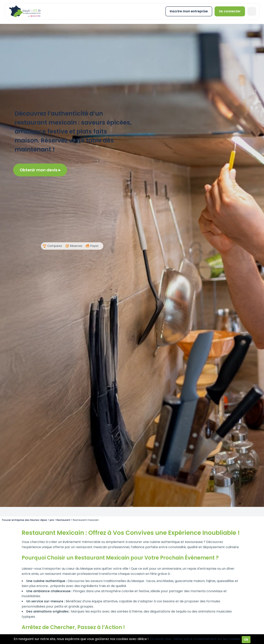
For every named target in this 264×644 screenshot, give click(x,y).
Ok (246, 640)
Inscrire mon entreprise (189, 11)
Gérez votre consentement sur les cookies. (207, 639)
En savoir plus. (161, 639)
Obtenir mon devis (40, 170)
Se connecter (230, 11)
